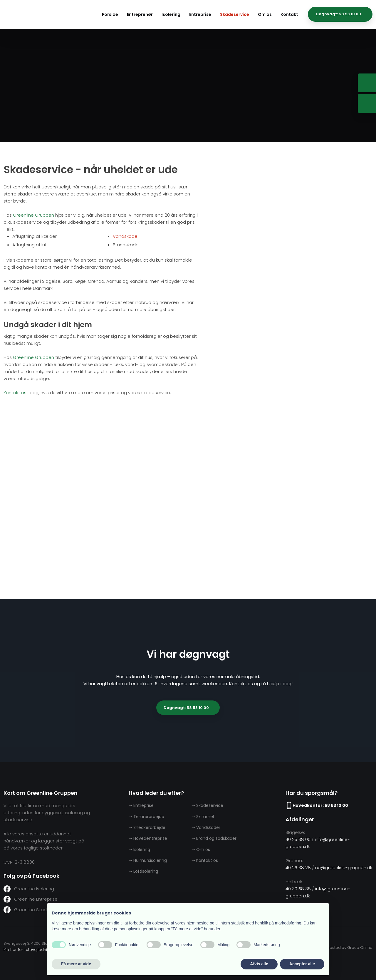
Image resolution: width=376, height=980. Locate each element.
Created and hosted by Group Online (337, 948)
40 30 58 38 (298, 889)
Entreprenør (140, 14)
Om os (265, 14)
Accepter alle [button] (302, 964)
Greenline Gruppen (33, 215)
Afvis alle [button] (259, 964)
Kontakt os (15, 393)
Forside (110, 14)
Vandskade (125, 236)
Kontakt (289, 14)
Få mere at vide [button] (76, 964)
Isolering (171, 14)
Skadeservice (235, 14)
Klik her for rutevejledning (28, 950)
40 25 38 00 (298, 839)
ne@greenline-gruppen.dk (344, 868)
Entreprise (200, 14)
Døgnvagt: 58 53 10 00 (186, 708)
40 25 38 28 (298, 868)
